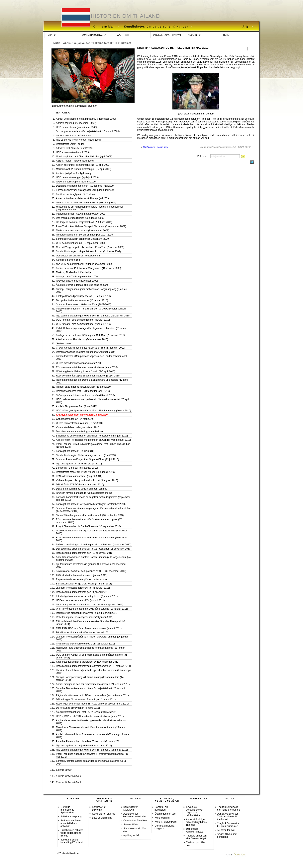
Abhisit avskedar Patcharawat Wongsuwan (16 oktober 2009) (89, 268)
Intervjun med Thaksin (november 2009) (77, 277)
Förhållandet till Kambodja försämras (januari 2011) (83, 633)
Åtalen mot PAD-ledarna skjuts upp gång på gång (82, 285)
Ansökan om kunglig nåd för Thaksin (75, 194)
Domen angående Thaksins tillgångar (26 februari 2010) (86, 352)
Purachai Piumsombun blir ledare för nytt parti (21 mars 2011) (89, 741)
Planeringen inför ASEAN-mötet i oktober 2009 (81, 214)
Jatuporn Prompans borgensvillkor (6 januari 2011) (83, 588)
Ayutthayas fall (131, 835)
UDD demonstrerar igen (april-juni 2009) (77, 177)
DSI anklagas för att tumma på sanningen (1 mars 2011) (86, 700)
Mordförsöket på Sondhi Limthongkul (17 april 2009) (84, 169)
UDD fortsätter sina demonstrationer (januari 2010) (83, 320)
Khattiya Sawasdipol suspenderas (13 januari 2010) (83, 296)
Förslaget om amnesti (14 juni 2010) (75, 451)
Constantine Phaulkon (135, 821)
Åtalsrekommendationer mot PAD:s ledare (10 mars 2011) (87, 712)
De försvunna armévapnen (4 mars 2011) (78, 708)
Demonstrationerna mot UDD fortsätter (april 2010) (83, 391)
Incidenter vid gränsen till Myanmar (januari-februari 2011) (87, 613)
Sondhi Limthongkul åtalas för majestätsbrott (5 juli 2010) (86, 455)
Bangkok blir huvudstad (161, 808)
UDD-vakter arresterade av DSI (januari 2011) (80, 600)
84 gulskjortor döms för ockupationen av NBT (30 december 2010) (91, 571)
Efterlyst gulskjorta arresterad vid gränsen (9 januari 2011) (87, 596)
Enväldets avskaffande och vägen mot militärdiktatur (195, 811)
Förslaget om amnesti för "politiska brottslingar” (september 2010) (91, 504)
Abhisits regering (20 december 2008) (76, 123)
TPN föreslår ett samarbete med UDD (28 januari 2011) (85, 644)
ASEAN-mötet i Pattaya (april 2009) (75, 161)
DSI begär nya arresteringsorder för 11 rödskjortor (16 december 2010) (94, 549)
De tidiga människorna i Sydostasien (68, 810)
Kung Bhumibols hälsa (68, 260)
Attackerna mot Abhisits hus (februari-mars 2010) (82, 339)
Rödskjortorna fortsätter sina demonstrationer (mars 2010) (87, 367)
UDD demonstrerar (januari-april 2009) (77, 127)
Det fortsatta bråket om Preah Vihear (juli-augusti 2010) (85, 472)
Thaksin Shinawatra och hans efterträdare (229, 808)
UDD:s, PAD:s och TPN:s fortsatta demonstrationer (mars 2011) (90, 716)
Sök (246, 27)
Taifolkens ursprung (71, 817)
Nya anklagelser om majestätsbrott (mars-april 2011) (84, 746)
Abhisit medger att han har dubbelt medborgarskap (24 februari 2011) (93, 684)
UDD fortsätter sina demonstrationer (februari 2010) (83, 324)
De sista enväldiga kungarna (164, 827)
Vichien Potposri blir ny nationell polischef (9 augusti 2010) (87, 480)
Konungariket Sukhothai (99, 808)
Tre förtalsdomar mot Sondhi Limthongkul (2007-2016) (85, 235)
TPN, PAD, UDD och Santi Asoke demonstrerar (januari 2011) (89, 628)
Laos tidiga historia (102, 818)
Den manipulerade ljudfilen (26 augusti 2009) (80, 218)
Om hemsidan (105, 27)
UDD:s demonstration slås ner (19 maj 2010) (80, 423)
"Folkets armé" (64, 344)
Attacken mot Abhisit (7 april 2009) (74, 148)
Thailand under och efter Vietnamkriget (196, 837)
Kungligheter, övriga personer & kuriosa (157, 27)
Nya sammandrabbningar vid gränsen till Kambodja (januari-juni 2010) (93, 316)
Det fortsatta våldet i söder (70, 144)
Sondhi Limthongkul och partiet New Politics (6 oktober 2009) (89, 251)
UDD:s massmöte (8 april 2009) (73, 152)
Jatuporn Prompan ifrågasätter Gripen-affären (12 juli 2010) (88, 459)
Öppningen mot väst (165, 814)
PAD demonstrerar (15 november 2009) (77, 281)
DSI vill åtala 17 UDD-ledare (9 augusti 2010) (80, 485)
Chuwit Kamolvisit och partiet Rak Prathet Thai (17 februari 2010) (91, 348)
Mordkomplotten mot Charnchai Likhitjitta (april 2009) (84, 157)
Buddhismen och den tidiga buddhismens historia (72, 833)
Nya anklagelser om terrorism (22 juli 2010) (79, 464)
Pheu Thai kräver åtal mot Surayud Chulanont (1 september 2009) (91, 226)
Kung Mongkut (162, 818)
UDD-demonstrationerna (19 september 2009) (81, 243)
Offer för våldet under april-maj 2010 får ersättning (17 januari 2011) (92, 609)
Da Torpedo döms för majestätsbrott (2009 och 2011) (84, 222)
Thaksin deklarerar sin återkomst (73, 136)
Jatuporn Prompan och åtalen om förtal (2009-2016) (84, 304)
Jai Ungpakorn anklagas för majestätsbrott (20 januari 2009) (88, 131)
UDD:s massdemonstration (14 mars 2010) (79, 363)
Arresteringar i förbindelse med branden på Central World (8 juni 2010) (94, 440)
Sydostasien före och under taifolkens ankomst (72, 823)
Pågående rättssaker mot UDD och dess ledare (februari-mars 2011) (92, 695)
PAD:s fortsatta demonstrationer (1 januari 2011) (82, 575)
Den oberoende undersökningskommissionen (80, 432)
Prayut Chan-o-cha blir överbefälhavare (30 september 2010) (88, 526)
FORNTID (51, 35)
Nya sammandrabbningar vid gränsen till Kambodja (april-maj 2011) (92, 750)
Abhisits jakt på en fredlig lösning (74, 173)
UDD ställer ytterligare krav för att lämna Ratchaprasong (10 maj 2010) (94, 411)
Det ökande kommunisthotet (194, 830)
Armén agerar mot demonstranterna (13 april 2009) (83, 165)
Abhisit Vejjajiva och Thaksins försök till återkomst (228, 817)
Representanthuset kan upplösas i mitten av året (82, 579)
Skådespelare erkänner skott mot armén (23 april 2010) (85, 395)
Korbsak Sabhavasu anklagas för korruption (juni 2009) (85, 190)
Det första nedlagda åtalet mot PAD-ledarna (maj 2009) (85, 186)
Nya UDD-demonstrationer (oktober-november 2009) (84, 264)
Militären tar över (226, 830)
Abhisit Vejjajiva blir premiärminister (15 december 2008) (86, 119)
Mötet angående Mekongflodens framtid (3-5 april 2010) (86, 371)
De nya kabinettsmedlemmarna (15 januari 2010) (82, 300)
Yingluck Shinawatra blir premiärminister (228, 825)
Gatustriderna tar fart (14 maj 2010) (75, 419)
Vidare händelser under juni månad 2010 (78, 427)
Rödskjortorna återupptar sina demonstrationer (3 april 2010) (88, 376)
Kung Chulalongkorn (166, 822)
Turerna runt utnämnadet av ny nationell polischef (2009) (86, 203)
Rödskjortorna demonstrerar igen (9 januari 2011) (82, 592)
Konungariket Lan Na (103, 814)
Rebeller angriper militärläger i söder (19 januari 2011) (85, 617)
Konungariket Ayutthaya (130, 808)
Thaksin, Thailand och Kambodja (74, 272)
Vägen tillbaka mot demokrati (227, 835)
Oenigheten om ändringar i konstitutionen (78, 256)
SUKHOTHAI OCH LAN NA (94, 35)
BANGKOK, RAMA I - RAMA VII (167, 35)
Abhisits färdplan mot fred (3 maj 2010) (77, 406)
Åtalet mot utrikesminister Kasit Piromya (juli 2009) (83, 198)
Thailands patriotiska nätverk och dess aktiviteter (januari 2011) (90, 605)
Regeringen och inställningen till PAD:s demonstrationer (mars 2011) (92, 704)
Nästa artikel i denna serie (156, 147)
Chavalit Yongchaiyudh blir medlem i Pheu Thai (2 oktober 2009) (90, 247)
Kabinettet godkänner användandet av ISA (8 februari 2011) (88, 662)
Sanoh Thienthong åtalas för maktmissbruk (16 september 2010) (90, 515)
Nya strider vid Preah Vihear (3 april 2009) (78, 140)
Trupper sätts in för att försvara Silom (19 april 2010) (84, 387)
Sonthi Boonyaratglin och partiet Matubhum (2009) (83, 239)
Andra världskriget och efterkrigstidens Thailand (196, 822)
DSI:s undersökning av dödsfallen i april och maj (82, 489)
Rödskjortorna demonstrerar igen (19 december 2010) (85, 553)
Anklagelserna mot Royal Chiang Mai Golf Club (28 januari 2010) (91, 335)
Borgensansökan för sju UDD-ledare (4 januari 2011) (84, 584)
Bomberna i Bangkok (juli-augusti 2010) (77, 468)
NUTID (226, 35)
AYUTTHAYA (123, 35)
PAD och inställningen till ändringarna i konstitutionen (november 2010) (94, 545)
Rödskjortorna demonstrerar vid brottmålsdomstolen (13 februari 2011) (94, 666)
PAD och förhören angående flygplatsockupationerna (84, 493)
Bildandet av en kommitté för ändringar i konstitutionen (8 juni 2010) (92, 436)
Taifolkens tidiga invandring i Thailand (72, 841)
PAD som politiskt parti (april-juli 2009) (76, 182)
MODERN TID (194, 35)
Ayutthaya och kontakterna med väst (135, 815)
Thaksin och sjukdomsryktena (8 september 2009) (83, 231)
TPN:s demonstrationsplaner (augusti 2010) (79, 476)
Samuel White (131, 825)
